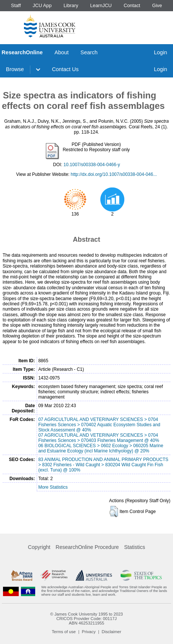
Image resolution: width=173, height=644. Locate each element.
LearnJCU (101, 5)
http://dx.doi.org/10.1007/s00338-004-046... (114, 174)
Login (160, 52)
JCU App (42, 5)
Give (157, 5)
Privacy (89, 632)
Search (89, 52)
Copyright (39, 547)
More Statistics (53, 487)
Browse (15, 69)
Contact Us (65, 69)
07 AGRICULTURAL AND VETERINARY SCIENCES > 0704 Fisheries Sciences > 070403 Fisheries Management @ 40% (99, 438)
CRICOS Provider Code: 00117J (86, 619)
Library (71, 5)
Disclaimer (112, 632)
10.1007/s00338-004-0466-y (92, 165)
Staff (16, 5)
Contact (132, 5)
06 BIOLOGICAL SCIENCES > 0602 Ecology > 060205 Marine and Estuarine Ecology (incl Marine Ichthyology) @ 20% (101, 448)
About (62, 52)
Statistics (134, 547)
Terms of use (64, 632)
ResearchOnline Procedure (87, 547)
